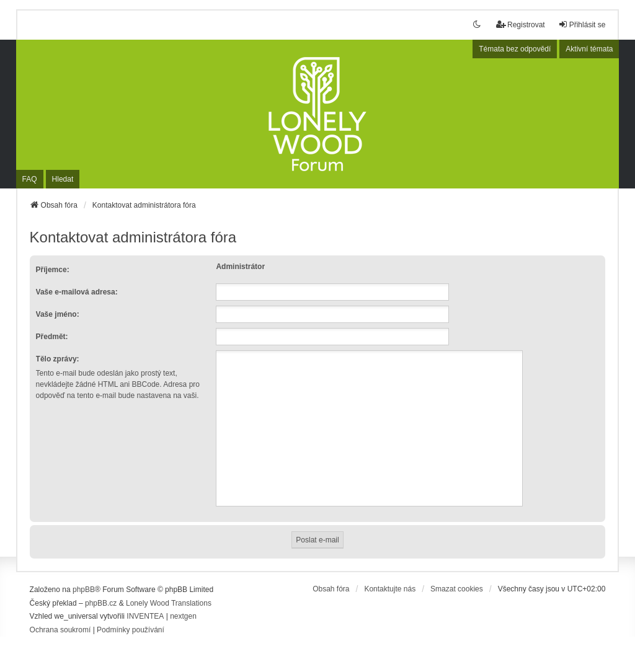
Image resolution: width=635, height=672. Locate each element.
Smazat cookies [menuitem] (457, 589)
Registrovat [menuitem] (521, 24)
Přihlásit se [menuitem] (582, 24)
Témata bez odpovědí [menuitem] (515, 49)
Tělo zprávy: (58, 359)
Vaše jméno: (58, 314)
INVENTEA (145, 616)
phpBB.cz (101, 603)
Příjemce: (53, 270)
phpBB (84, 590)
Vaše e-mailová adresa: (77, 292)
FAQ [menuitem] (30, 179)
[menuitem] (60, 630)
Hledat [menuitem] (63, 179)
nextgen (183, 616)
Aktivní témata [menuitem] (589, 49)
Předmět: (52, 337)
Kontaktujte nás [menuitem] (390, 589)
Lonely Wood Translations (169, 603)
